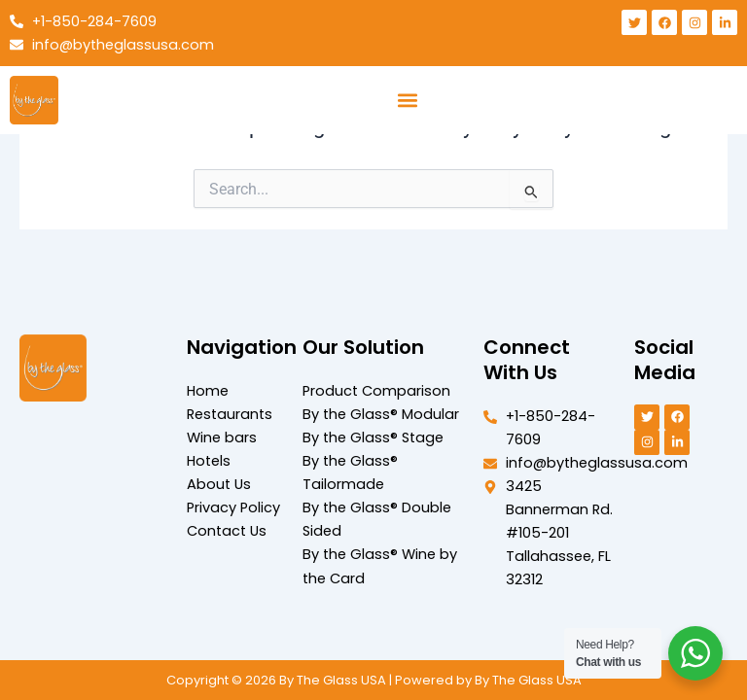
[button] (407, 101)
